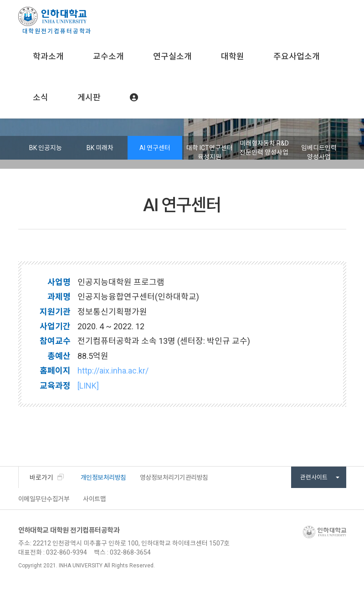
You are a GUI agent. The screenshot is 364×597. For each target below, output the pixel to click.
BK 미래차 (100, 148)
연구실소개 (172, 56)
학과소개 (48, 56)
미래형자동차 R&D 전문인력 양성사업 (264, 148)
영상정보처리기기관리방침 (174, 478)
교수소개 (108, 56)
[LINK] (88, 386)
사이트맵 (94, 499)
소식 (41, 97)
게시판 (89, 97)
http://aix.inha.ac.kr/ (113, 371)
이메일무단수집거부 (44, 499)
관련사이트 (320, 477)
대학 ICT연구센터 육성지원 (210, 152)
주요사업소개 (297, 56)
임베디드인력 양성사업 (319, 152)
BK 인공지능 (46, 148)
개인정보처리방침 (103, 478)
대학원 (233, 56)
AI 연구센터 (155, 148)
